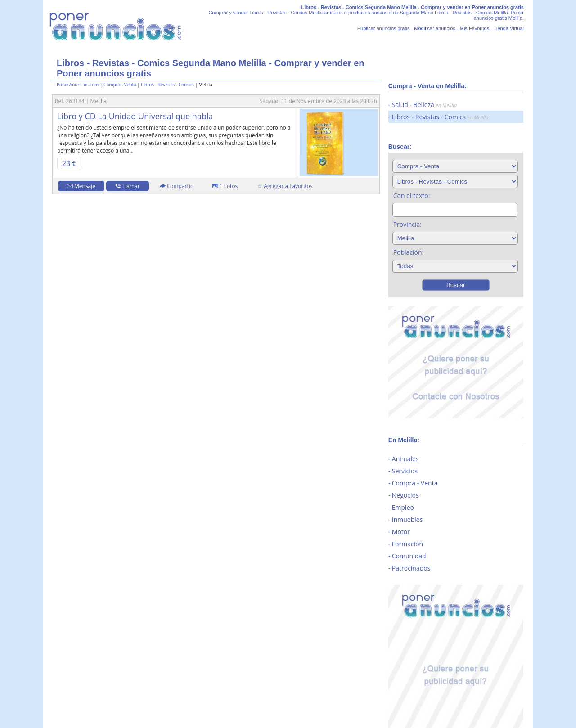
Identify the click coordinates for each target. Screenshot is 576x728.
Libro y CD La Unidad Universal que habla (135, 116)
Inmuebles (407, 519)
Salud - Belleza (424, 105)
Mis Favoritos (475, 28)
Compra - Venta (120, 85)
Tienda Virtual (509, 28)
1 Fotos (225, 186)
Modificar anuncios (435, 28)
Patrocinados (411, 568)
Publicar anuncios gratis (384, 28)
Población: (409, 252)
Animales (405, 459)
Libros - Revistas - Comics (167, 85)
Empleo (403, 507)
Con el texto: (412, 195)
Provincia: (407, 224)
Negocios (405, 495)
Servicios (405, 471)
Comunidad (409, 556)
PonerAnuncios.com (78, 85)
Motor (401, 532)
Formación (407, 544)
